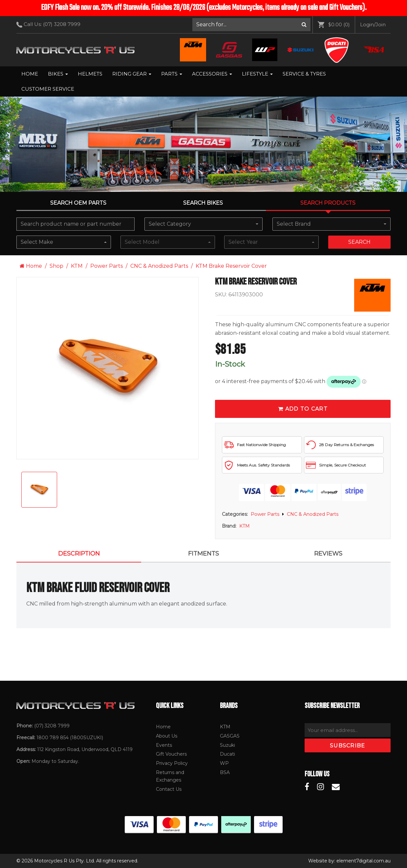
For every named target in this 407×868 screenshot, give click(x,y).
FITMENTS (203, 554)
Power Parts (107, 266)
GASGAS (230, 736)
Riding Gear (132, 74)
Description (79, 554)
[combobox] (203, 224)
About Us (167, 736)
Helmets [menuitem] (90, 74)
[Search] (304, 25)
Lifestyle (257, 74)
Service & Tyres (304, 74)
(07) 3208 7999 (62, 24)
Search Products (328, 203)
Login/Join (373, 24)
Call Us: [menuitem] (51, 24)
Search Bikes (203, 203)
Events (164, 745)
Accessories (212, 74)
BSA (225, 772)
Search (359, 242)
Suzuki (227, 745)
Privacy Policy (172, 763)
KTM (77, 266)
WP (224, 763)
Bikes (58, 74)
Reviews (328, 554)
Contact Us (169, 789)
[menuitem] (252, 25)
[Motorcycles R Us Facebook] (307, 787)
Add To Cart (303, 409)
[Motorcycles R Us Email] (336, 787)
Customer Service (48, 89)
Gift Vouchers (171, 754)
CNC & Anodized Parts (159, 266)
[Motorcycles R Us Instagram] (321, 787)
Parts (172, 74)
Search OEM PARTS (78, 203)
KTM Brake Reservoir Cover (231, 266)
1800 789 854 (53, 738)
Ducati (227, 754)
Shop (56, 266)
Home (30, 74)
